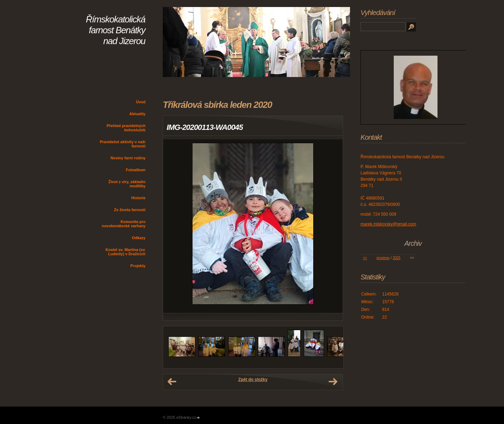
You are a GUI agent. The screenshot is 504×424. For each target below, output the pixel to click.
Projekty (138, 266)
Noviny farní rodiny (128, 158)
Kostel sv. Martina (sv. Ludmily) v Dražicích (125, 252)
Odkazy (139, 238)
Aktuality (138, 114)
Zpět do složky (253, 380)
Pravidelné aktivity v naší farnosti (123, 144)
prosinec (383, 258)
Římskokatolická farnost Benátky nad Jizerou (115, 30)
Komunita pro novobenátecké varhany (124, 224)
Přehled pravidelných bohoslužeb (126, 128)
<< (365, 258)
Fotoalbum (136, 170)
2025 (397, 258)
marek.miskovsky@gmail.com (388, 224)
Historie (138, 198)
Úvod (141, 102)
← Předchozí (172, 382)
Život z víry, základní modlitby (127, 184)
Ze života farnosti (130, 210)
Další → (333, 382)
